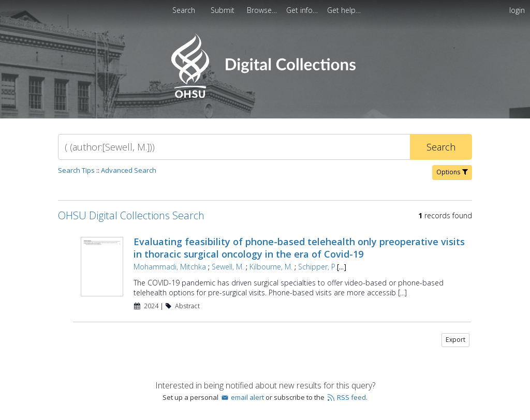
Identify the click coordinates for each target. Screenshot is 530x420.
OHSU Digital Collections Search (131, 215)
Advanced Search (129, 170)
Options (452, 172)
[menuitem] (224, 10)
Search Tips (76, 170)
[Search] (234, 147)
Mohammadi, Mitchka (170, 267)
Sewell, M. (228, 267)
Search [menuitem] (184, 10)
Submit (224, 10)
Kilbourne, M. (271, 267)
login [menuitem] (517, 10)
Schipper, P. (318, 267)
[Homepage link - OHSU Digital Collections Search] (265, 95)
